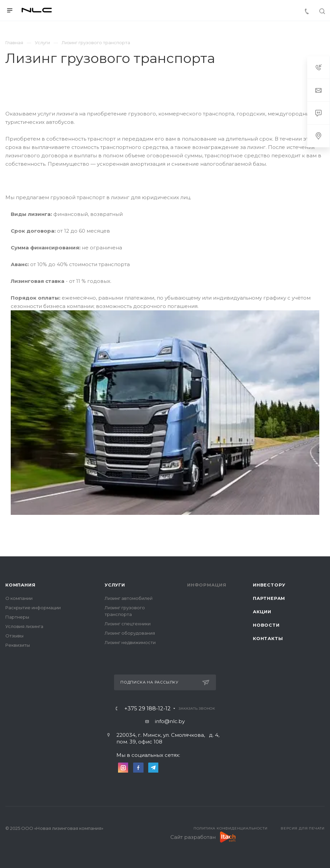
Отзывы (14, 636)
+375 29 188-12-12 (148, 709)
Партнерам (269, 598)
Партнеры (17, 617)
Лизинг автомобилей (129, 598)
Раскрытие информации (33, 608)
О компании (19, 598)
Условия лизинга (24, 626)
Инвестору (269, 585)
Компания (20, 585)
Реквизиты (18, 645)
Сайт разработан (193, 837)
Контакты (268, 638)
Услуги (115, 585)
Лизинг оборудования (130, 633)
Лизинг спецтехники (128, 624)
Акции (262, 612)
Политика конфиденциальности (231, 828)
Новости (266, 625)
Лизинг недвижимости (130, 642)
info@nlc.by (170, 721)
